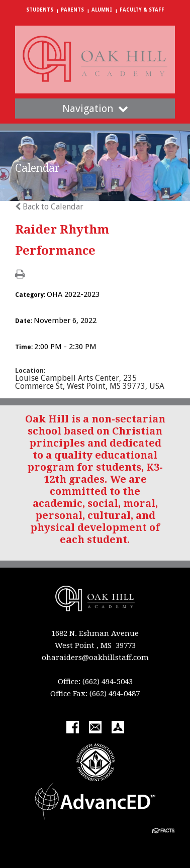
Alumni (102, 10)
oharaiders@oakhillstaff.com (95, 658)
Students (40, 10)
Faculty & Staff (142, 10)
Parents (72, 10)
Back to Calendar (49, 207)
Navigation (95, 108)
